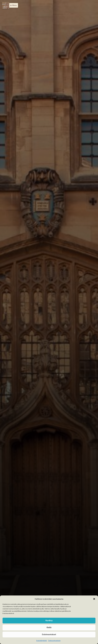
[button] (94, 599)
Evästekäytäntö (42, 641)
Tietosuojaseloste (54, 641)
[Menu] (6, 5)
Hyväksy (49, 620)
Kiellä (49, 627)
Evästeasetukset (49, 634)
